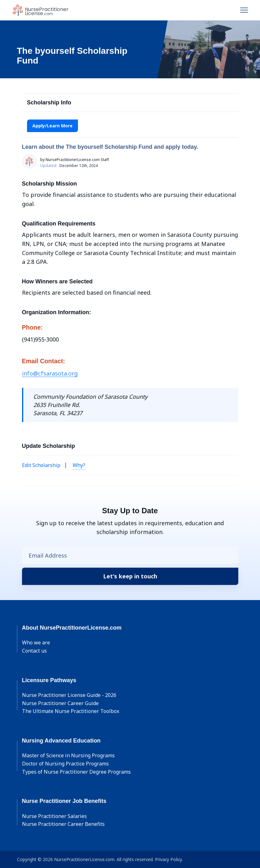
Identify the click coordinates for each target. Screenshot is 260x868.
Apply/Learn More (53, 126)
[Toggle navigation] (244, 10)
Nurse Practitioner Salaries (54, 816)
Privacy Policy (168, 859)
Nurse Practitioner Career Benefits (63, 824)
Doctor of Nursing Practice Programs (65, 764)
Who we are (36, 643)
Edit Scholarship (41, 465)
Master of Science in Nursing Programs (68, 755)
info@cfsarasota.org (50, 373)
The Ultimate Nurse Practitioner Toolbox (71, 711)
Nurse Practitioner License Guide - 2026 (69, 695)
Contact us (34, 651)
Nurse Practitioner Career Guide (60, 703)
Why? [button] (79, 465)
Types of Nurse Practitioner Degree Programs (76, 772)
